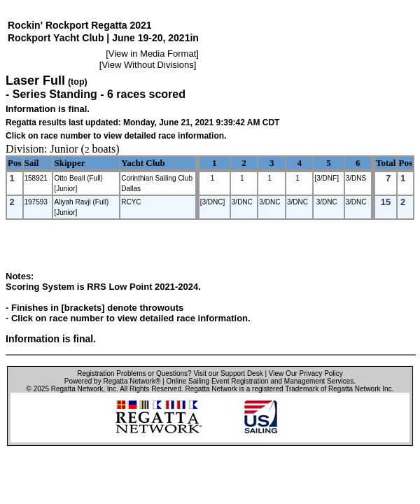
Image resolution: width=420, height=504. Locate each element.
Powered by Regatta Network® (112, 381)
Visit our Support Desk (228, 373)
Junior (64, 149)
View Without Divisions (147, 65)
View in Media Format (152, 54)
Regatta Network (77, 389)
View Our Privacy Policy (306, 373)
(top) (78, 82)
